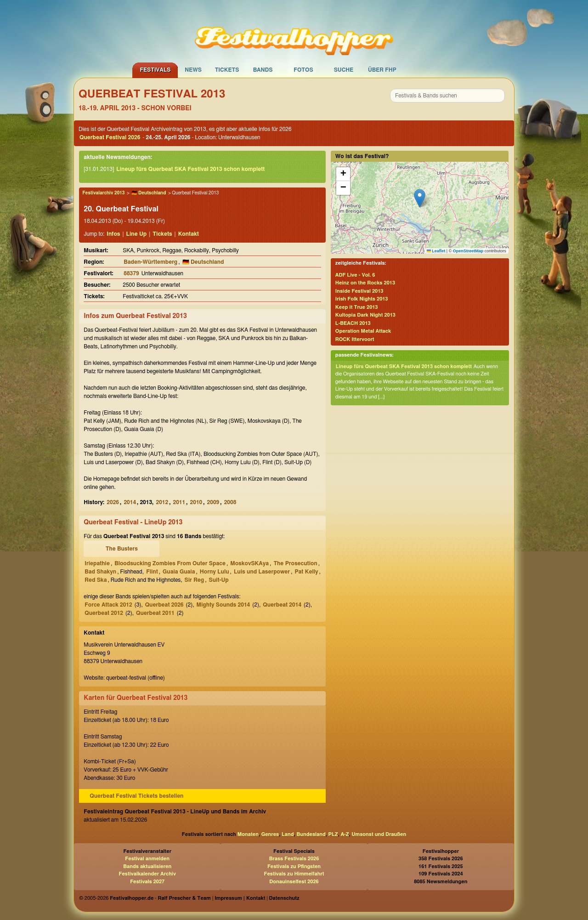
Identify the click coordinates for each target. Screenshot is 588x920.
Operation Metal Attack (363, 331)
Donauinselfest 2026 (294, 882)
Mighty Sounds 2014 (223, 605)
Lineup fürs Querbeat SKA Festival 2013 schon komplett (190, 169)
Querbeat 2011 (155, 613)
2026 (113, 502)
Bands (263, 70)
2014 (130, 502)
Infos (113, 234)
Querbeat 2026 (164, 605)
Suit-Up (219, 580)
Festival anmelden (147, 859)
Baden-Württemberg (150, 262)
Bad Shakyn (100, 572)
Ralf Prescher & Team (184, 898)
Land (288, 834)
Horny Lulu (215, 572)
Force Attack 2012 (108, 605)
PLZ (333, 834)
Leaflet (436, 251)
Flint (152, 572)
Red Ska (96, 580)
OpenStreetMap (468, 251)
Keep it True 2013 (357, 307)
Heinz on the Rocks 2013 (365, 283)
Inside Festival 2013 (359, 291)
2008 (230, 502)
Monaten (248, 834)
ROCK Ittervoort (355, 339)
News (193, 70)
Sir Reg (195, 580)
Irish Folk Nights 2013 (362, 299)
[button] (420, 198)
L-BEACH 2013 (353, 323)
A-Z (345, 834)
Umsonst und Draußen (379, 834)
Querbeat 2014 (282, 605)
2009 (213, 502)
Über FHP (382, 70)
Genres (270, 834)
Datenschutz (284, 898)
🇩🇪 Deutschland (149, 193)
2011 (179, 502)
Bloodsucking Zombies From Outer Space (170, 563)
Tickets (227, 70)
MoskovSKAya (249, 563)
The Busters (122, 549)
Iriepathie (97, 563)
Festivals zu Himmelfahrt (294, 874)
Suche (344, 70)
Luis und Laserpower (262, 572)
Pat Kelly (306, 572)
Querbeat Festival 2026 (110, 137)
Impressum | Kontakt (240, 898)
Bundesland (311, 834)
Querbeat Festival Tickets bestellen (136, 796)
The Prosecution (295, 563)
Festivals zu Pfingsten (294, 866)
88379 (131, 273)
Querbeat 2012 (104, 613)
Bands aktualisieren (147, 866)
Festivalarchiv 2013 (103, 193)
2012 (162, 502)
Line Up (137, 234)
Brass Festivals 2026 (294, 859)
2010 (196, 502)
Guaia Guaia (179, 572)
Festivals (155, 70)
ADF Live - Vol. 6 (355, 275)
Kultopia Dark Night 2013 (365, 315)
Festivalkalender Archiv (147, 874)
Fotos (303, 70)
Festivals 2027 (147, 882)
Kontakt (189, 234)
